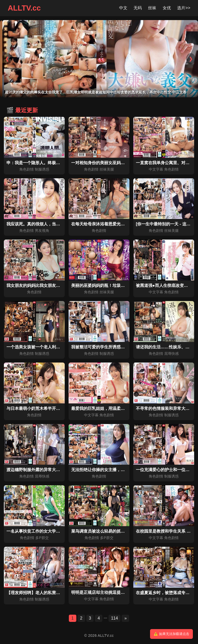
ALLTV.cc (24, 8)
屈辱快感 (171, 354)
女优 (167, 8)
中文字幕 (156, 169)
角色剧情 (27, 169)
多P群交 (42, 538)
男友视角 (42, 231)
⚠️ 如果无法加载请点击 (171, 634)
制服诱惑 (42, 169)
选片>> (184, 8)
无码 (138, 8)
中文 (123, 8)
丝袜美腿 (107, 169)
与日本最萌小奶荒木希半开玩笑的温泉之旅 (46, 408)
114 (115, 618)
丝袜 (152, 8)
